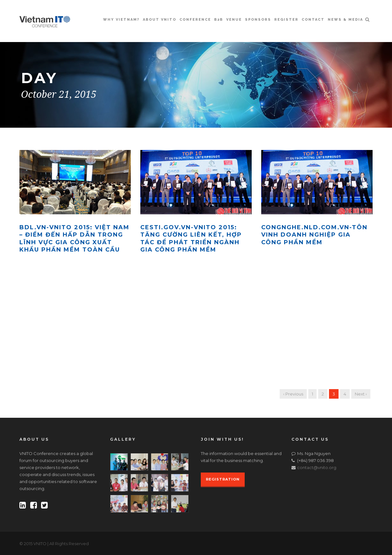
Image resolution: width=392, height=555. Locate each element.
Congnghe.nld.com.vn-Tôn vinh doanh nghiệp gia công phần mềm (314, 235)
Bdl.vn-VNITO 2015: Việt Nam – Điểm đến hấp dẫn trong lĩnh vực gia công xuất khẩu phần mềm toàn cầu (74, 238)
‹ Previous (293, 394)
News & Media (345, 20)
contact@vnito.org (317, 467)
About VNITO (160, 20)
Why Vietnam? (121, 20)
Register (286, 20)
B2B (219, 20)
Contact (313, 20)
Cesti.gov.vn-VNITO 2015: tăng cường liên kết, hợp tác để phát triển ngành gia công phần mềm (191, 238)
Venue (234, 20)
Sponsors (258, 20)
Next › (361, 394)
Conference (195, 20)
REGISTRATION (223, 479)
